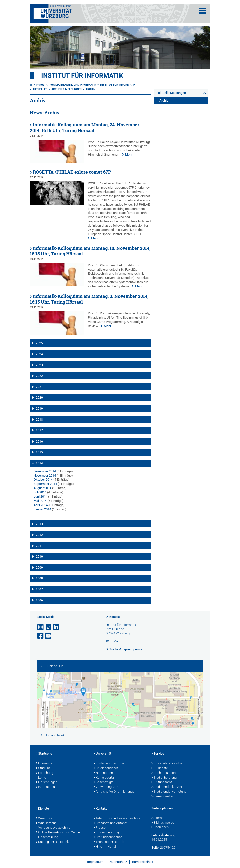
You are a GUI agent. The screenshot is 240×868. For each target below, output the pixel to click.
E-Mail (115, 641)
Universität (45, 764)
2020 (39, 398)
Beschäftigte (104, 782)
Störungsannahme (108, 837)
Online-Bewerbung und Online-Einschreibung (58, 835)
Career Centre (162, 797)
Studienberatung (164, 778)
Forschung (45, 773)
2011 (39, 546)
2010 (39, 557)
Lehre (41, 778)
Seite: (155, 848)
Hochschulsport (164, 773)
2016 (39, 442)
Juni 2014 (40, 496)
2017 (39, 430)
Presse (100, 828)
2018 (39, 420)
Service (158, 754)
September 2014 (45, 484)
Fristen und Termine (109, 764)
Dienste (42, 809)
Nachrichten (103, 773)
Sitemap (158, 818)
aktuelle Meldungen (67, 89)
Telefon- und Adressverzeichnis (117, 819)
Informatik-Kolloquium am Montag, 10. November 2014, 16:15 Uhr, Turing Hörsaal (90, 251)
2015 (39, 452)
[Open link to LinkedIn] (56, 627)
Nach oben (160, 827)
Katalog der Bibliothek (52, 842)
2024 (39, 354)
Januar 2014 (42, 509)
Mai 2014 (40, 501)
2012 (39, 535)
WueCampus (46, 823)
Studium (43, 768)
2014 (39, 463)
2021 (39, 387)
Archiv (91, 89)
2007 (39, 589)
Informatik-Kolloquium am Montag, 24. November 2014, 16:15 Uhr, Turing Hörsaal (85, 128)
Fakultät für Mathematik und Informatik (66, 85)
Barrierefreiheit (143, 862)
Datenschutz (118, 862)
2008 (39, 578)
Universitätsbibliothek (168, 764)
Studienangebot (106, 768)
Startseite (44, 754)
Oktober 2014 (43, 479)
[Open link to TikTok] (49, 627)
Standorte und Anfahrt (110, 823)
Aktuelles (40, 89)
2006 (39, 600)
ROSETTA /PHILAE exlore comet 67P (72, 172)
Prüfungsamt (162, 782)
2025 (39, 343)
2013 (39, 524)
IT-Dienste (160, 768)
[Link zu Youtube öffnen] (49, 636)
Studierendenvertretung (169, 792)
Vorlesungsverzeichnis (53, 828)
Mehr (129, 154)
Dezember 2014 (45, 471)
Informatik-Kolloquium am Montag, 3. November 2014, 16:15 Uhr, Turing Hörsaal (89, 299)
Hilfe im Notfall (105, 847)
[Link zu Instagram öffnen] (41, 627)
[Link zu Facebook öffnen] (41, 636)
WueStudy (44, 819)
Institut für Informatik (82, 76)
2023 (39, 365)
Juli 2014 (40, 492)
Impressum (95, 862)
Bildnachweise (163, 823)
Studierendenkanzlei (167, 787)
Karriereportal (104, 778)
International (46, 787)
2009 (39, 568)
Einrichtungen (47, 782)
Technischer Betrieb (109, 842)
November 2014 (45, 475)
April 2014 (41, 505)
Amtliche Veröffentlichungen (115, 792)
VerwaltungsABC (107, 787)
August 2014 (42, 488)
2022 (39, 376)
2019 (39, 409)
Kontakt (115, 617)
